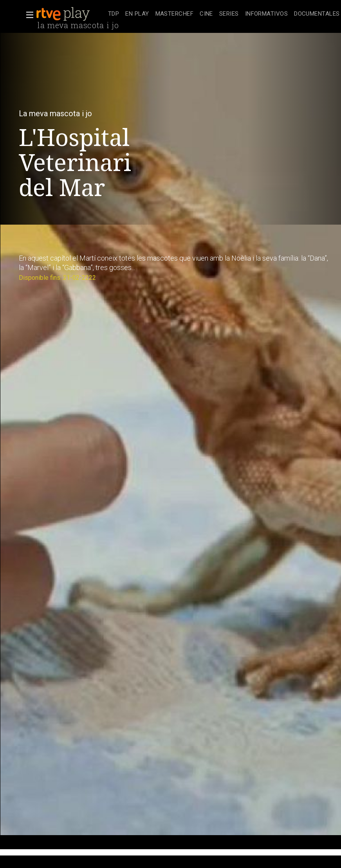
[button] (27, 15)
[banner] (70, 14)
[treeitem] (114, 14)
